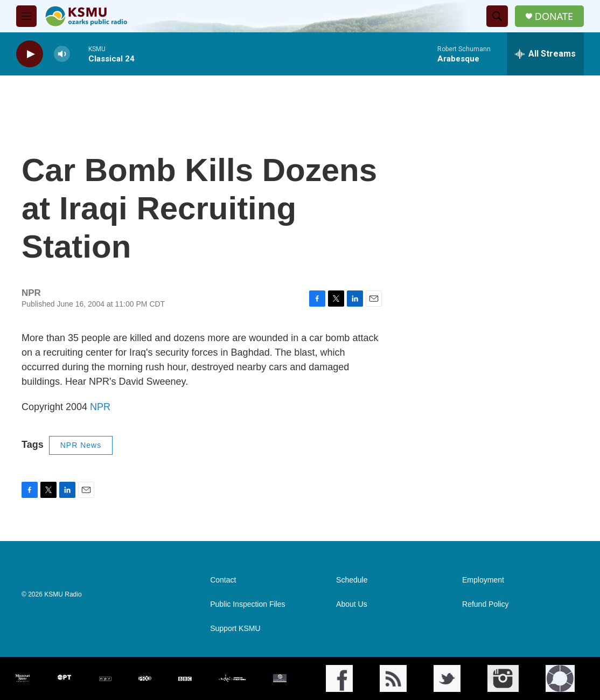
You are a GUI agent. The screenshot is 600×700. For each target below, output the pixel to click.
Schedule (352, 580)
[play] (30, 54)
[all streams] (545, 54)
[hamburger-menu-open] (26, 16)
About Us (352, 604)
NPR (100, 407)
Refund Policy (485, 604)
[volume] (62, 54)
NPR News (81, 445)
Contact (223, 580)
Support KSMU (235, 629)
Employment (483, 580)
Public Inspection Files (247, 604)
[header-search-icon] (497, 16)
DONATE (554, 16)
